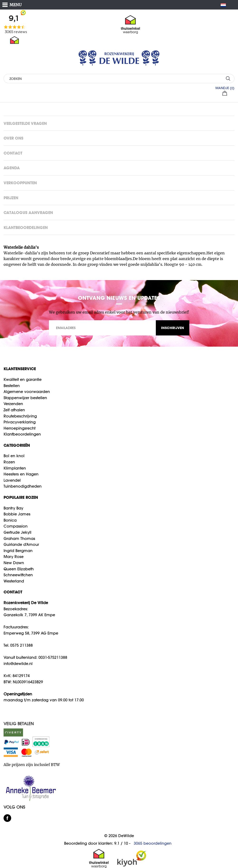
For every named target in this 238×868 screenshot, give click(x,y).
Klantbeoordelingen (26, 227)
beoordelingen (153, 843)
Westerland (14, 581)
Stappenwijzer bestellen (25, 398)
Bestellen (12, 386)
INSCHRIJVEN (173, 328)
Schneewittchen (18, 575)
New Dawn (14, 563)
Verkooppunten (20, 183)
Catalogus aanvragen (28, 212)
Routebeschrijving (20, 416)
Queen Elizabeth (19, 569)
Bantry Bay (13, 508)
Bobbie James (17, 514)
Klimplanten (15, 468)
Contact (13, 153)
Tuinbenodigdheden (23, 486)
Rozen (9, 462)
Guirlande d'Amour (21, 544)
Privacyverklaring (20, 422)
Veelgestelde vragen (25, 123)
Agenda (12, 168)
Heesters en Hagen (21, 474)
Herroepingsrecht (19, 428)
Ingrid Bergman (18, 551)
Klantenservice (20, 369)
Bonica (10, 520)
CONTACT (13, 592)
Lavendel (12, 480)
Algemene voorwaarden (27, 392)
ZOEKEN (228, 78)
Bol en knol (14, 456)
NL (225, 5)
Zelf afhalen (14, 410)
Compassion (16, 526)
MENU (16, 5)
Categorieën (17, 445)
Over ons (13, 138)
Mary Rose (14, 557)
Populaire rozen (21, 497)
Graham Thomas (19, 538)
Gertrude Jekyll (17, 532)
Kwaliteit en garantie (23, 379)
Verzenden (13, 404)
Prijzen (11, 198)
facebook (7, 818)
